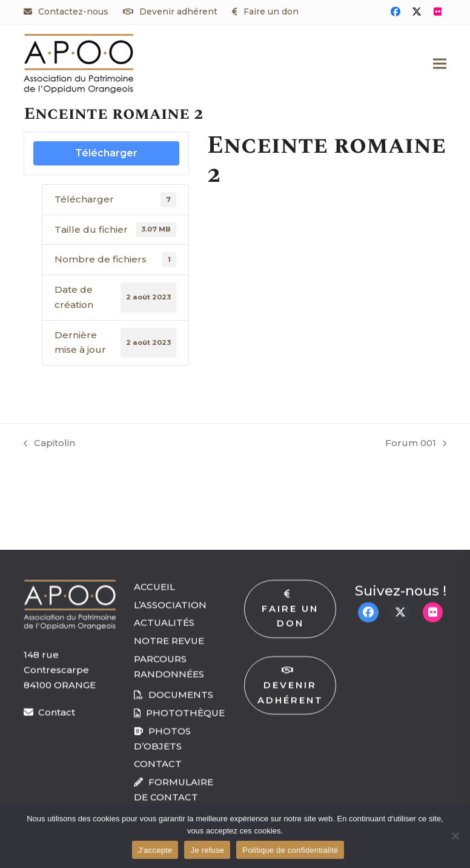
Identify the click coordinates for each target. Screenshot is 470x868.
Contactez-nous (73, 12)
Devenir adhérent (178, 12)
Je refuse (207, 850)
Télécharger (106, 153)
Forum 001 (416, 444)
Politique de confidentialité (290, 850)
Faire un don (271, 12)
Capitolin (49, 444)
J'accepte (155, 850)
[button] (440, 63)
